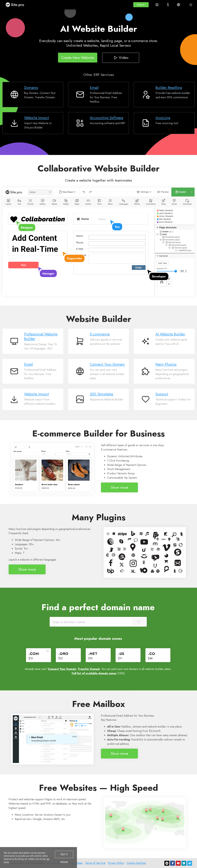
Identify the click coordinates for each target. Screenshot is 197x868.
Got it (64, 854)
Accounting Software (107, 118)
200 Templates (102, 394)
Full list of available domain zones (94, 673)
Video (121, 57)
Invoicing (163, 118)
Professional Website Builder (41, 336)
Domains (31, 87)
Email (94, 87)
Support (162, 394)
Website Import (37, 118)
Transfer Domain (89, 669)
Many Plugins (166, 364)
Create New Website (78, 57)
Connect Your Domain (107, 364)
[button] (141, 5)
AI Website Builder (170, 334)
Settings (64, 862)
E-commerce (100, 334)
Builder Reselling (169, 87)
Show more (120, 487)
